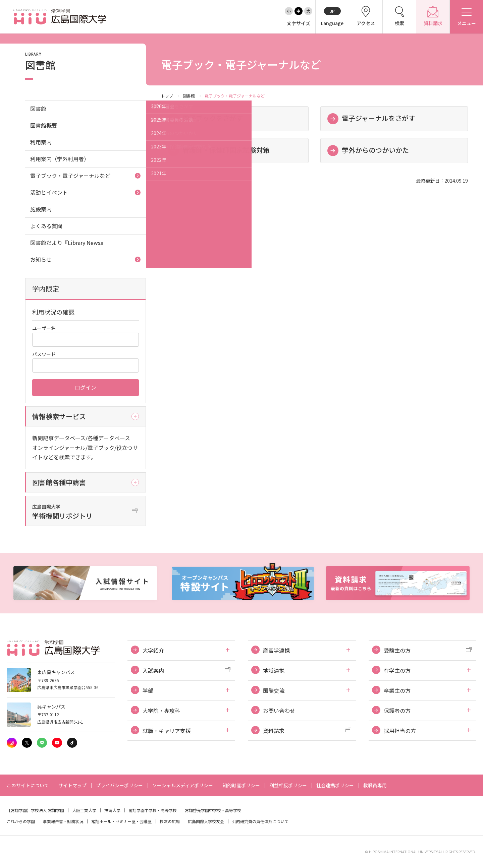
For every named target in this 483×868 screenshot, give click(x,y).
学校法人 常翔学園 (47, 810)
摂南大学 (112, 810)
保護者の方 (397, 711)
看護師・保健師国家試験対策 (226, 150)
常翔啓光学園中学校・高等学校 (213, 810)
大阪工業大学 (84, 810)
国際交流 (274, 690)
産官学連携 (276, 650)
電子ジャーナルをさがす (379, 118)
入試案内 (153, 670)
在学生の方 (397, 670)
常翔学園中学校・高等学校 (153, 810)
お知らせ (41, 259)
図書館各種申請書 (59, 482)
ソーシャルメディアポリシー (183, 785)
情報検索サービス (59, 416)
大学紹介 (153, 650)
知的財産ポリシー (241, 785)
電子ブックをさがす (213, 118)
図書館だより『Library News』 (68, 243)
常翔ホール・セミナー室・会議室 (121, 821)
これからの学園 (21, 821)
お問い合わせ (279, 711)
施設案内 (41, 209)
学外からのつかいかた (375, 150)
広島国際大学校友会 (206, 821)
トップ (167, 96)
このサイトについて (28, 785)
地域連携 (274, 670)
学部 (148, 690)
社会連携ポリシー (335, 785)
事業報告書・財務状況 (63, 821)
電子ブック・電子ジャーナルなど (70, 176)
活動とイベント (49, 192)
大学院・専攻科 (161, 711)
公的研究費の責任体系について (260, 821)
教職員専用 (375, 785)
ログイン (86, 387)
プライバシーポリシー (119, 785)
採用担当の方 (400, 731)
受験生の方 (397, 650)
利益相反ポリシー (288, 785)
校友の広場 (170, 821)
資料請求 (274, 731)
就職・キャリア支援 (167, 731)
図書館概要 (44, 125)
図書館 (189, 96)
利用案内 (41, 142)
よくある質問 (46, 226)
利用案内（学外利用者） (60, 159)
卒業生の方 (397, 690)
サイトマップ (72, 785)
